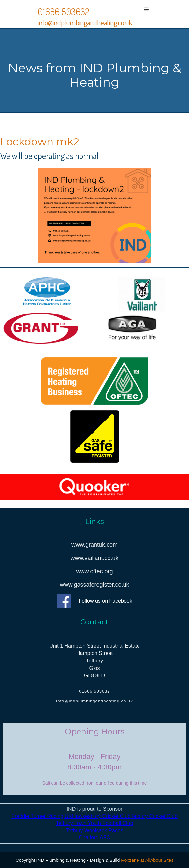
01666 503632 (64, 12)
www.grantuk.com (94, 545)
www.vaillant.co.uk (94, 558)
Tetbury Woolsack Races (94, 830)
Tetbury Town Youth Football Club (94, 823)
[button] (146, 14)
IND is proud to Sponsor (94, 823)
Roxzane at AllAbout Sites (147, 860)
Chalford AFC (94, 838)
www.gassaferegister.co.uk (94, 585)
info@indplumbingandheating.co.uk (85, 22)
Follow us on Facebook (105, 601)
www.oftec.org (94, 571)
